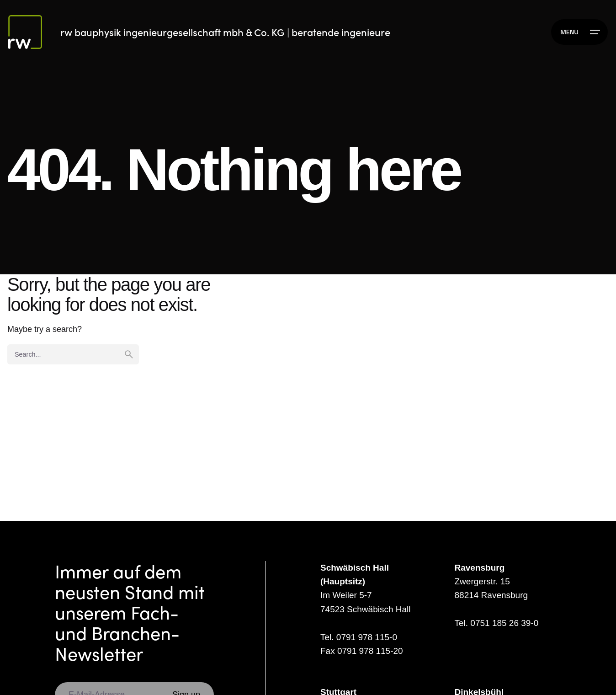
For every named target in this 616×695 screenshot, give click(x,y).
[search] (129, 354)
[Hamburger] (579, 32)
